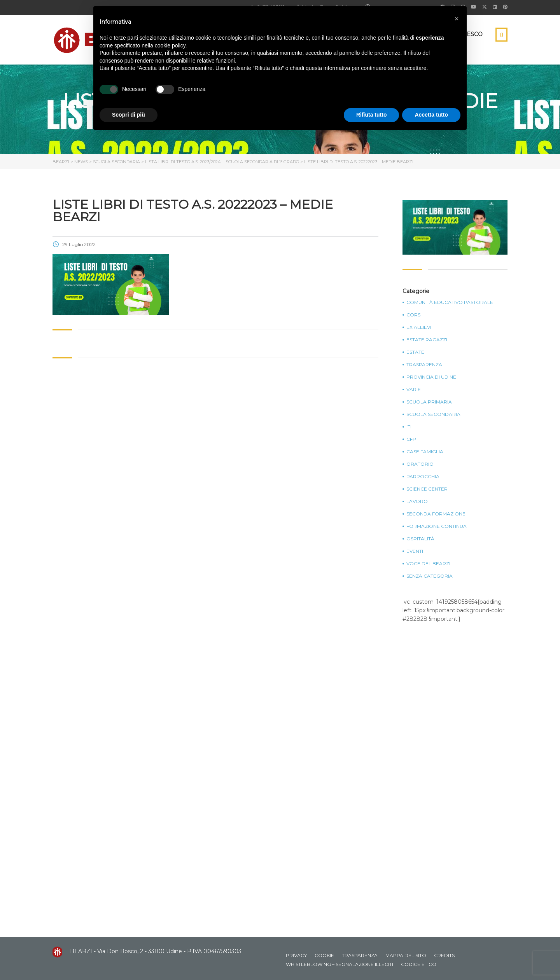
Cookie (324, 955)
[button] (457, 19)
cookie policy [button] (170, 45)
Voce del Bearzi (428, 564)
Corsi (414, 315)
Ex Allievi (419, 327)
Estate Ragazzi (427, 340)
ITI (409, 427)
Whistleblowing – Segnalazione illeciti (339, 964)
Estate (415, 352)
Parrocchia (423, 477)
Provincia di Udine (431, 377)
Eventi (415, 551)
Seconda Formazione (436, 514)
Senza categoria (430, 576)
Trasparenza (424, 365)
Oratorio (420, 464)
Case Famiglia (425, 452)
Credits (444, 955)
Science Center (427, 489)
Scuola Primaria (429, 402)
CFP (411, 439)
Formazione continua (437, 526)
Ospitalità (420, 539)
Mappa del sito (406, 955)
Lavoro (417, 501)
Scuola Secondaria (433, 414)
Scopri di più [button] (129, 115)
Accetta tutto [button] (431, 115)
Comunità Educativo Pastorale (450, 302)
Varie (414, 390)
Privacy (296, 955)
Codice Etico (419, 964)
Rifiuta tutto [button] (372, 115)
